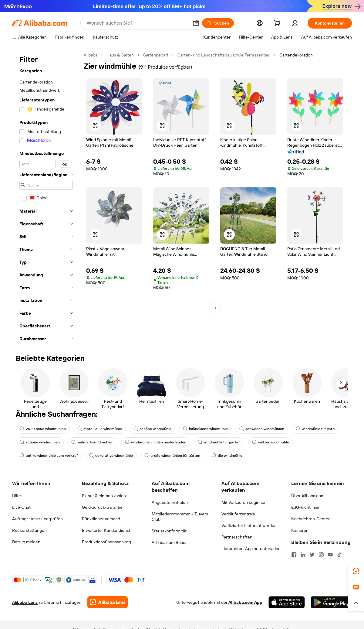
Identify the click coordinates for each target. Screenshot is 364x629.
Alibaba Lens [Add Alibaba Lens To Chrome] (25, 602)
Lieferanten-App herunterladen (251, 549)
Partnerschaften (237, 537)
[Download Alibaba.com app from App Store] (287, 602)
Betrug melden (26, 542)
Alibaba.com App (245, 602)
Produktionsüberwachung (106, 542)
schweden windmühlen (262, 429)
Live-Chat (21, 507)
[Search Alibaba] (137, 23)
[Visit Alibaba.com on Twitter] (312, 555)
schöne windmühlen (40, 442)
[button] (196, 23)
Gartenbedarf (156, 55)
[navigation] (46, 199)
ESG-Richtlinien (306, 507)
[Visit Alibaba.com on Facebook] (294, 555)
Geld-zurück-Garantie (102, 507)
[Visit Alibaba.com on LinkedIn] (303, 555)
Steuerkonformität (169, 531)
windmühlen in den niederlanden (156, 442)
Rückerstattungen (29, 530)
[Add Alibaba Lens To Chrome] (108, 602)
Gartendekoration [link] (296, 55)
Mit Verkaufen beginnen (244, 502)
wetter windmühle (271, 442)
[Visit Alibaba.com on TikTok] (339, 555)
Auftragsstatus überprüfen (37, 519)
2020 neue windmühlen (43, 429)
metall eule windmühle (100, 429)
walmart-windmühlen (92, 442)
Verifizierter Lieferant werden (249, 525)
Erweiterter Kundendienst (106, 530)
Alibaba (91, 55)
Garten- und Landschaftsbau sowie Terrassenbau (224, 55)
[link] (356, 571)
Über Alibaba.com (308, 496)
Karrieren (300, 530)
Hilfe (17, 496)
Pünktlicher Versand (101, 519)
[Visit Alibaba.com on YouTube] (330, 555)
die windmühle (227, 456)
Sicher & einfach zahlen (104, 496)
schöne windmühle (152, 429)
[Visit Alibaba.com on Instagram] (321, 555)
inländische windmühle (205, 429)
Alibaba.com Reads (170, 542)
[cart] (278, 24)
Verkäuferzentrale (238, 514)
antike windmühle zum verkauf (49, 456)
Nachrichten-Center (310, 519)
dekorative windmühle (111, 456)
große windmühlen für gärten (172, 456)
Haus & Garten (120, 55)
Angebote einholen (170, 502)
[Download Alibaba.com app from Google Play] (331, 602)
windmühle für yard (315, 429)
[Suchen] (218, 23)
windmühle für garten (219, 442)
